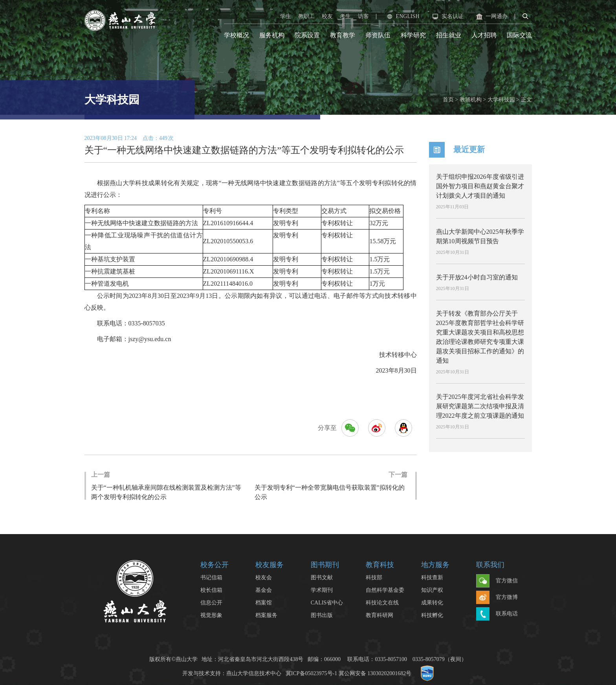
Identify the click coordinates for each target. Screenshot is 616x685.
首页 (448, 100)
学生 (286, 16)
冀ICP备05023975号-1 (311, 673)
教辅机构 (471, 100)
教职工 (306, 16)
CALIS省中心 (327, 603)
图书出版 (322, 615)
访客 (363, 16)
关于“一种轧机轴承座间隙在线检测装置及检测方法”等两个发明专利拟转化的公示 (169, 485)
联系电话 (497, 614)
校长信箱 (211, 590)
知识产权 (432, 590)
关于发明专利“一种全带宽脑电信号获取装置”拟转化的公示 (331, 485)
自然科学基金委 (385, 590)
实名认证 (447, 17)
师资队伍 (378, 35)
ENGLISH (402, 17)
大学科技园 (501, 100)
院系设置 (307, 35)
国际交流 (519, 35)
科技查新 (432, 578)
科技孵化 (432, 615)
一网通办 (491, 17)
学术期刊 (322, 590)
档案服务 (266, 615)
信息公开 (211, 603)
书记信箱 (211, 578)
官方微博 (497, 598)
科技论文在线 (382, 603)
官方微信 (497, 581)
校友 (327, 16)
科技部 (374, 578)
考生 (345, 16)
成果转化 (432, 603)
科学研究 (413, 35)
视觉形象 (211, 615)
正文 (526, 100)
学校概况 (236, 35)
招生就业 (449, 35)
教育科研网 (379, 615)
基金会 (264, 590)
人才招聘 (484, 35)
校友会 (264, 578)
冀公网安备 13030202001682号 (375, 673)
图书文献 (322, 578)
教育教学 (343, 35)
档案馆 (264, 603)
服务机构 (272, 35)
